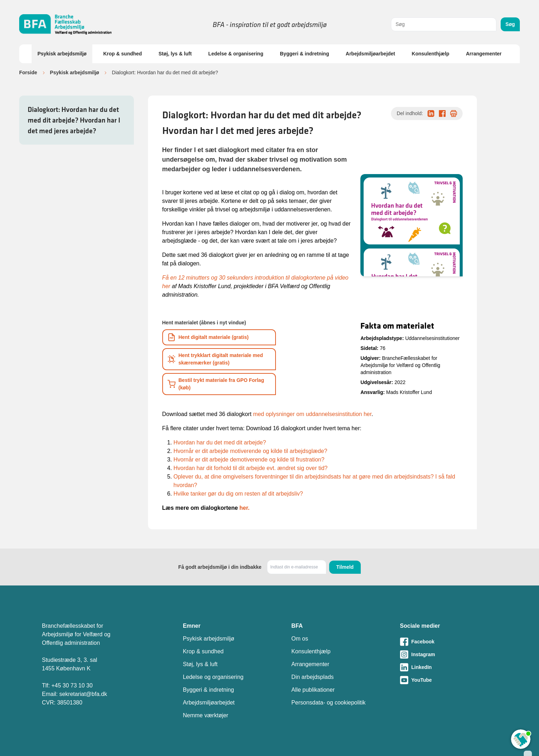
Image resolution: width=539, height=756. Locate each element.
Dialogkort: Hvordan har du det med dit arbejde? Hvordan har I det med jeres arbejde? (74, 120)
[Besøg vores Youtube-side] (448, 680)
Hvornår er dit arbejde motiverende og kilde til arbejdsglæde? (251, 451)
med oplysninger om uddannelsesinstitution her (312, 414)
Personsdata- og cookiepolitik (329, 703)
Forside (28, 72)
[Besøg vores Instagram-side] (448, 654)
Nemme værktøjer (206, 715)
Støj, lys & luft (175, 54)
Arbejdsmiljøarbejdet (371, 54)
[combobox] (444, 24)
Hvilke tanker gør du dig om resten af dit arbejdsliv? (238, 494)
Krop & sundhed (123, 54)
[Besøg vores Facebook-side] (448, 642)
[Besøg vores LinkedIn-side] (448, 667)
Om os (300, 639)
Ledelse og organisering (213, 677)
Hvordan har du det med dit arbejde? (220, 442)
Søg (510, 24)
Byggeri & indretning (304, 54)
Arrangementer (484, 54)
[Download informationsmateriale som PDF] (219, 337)
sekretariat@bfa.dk (83, 694)
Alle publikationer (313, 690)
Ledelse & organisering (236, 54)
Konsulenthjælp (431, 54)
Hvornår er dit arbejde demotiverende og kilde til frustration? (249, 460)
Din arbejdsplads (313, 677)
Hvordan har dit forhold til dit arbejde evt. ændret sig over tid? (251, 468)
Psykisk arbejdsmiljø (62, 54)
